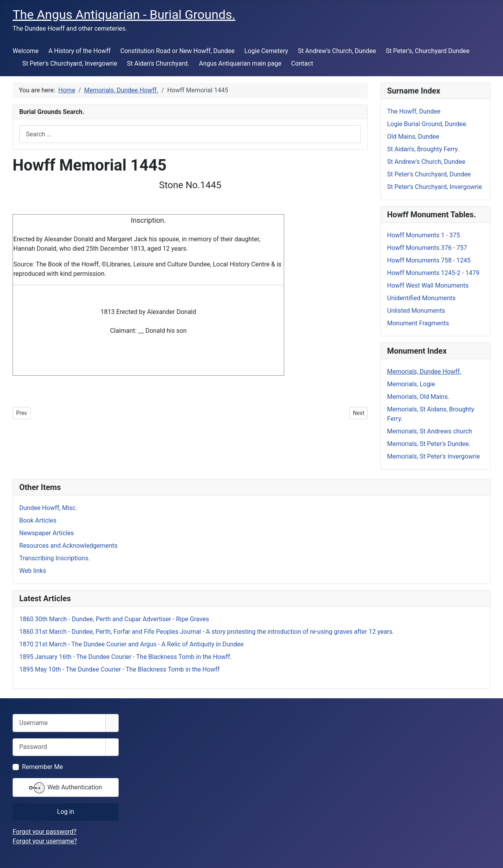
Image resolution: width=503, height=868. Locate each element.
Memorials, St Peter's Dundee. (429, 444)
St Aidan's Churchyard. (158, 63)
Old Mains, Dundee (413, 137)
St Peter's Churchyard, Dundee (429, 174)
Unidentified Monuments (421, 298)
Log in (65, 812)
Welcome (26, 51)
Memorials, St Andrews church (430, 431)
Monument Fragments (418, 323)
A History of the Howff (79, 51)
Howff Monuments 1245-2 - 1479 (433, 273)
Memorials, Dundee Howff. (424, 372)
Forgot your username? (45, 841)
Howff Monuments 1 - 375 (424, 235)
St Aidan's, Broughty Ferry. (423, 149)
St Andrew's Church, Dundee (337, 51)
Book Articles (38, 520)
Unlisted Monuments (416, 311)
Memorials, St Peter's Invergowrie (433, 456)
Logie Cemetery (266, 51)
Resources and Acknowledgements (68, 546)
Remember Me (42, 767)
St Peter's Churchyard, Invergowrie (70, 63)
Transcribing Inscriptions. (55, 558)
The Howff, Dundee (414, 111)
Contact (302, 63)
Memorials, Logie (411, 384)
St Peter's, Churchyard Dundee (428, 51)
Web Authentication (65, 788)
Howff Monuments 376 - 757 (427, 248)
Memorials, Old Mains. (418, 397)
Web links (33, 571)
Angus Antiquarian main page (240, 63)
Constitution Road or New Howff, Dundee (177, 51)
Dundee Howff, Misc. (48, 508)
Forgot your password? (44, 832)
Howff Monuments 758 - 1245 (429, 260)
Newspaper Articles (47, 533)
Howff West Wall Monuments (428, 285)
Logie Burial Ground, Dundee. (427, 124)
